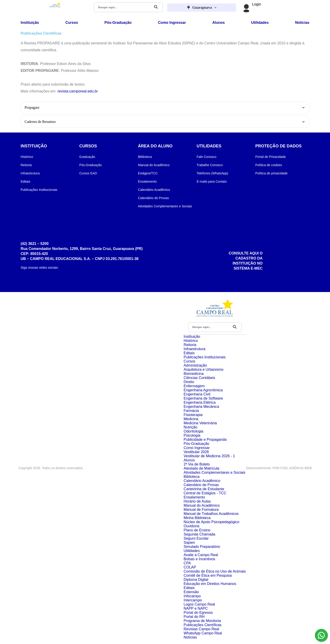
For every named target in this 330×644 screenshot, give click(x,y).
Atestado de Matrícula (201, 468)
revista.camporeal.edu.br (78, 91)
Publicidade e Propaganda (205, 440)
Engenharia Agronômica (203, 390)
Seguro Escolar (196, 538)
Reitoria (26, 165)
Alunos (218, 23)
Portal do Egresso (198, 613)
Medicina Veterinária (200, 423)
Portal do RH (194, 617)
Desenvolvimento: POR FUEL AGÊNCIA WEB (279, 468)
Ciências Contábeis (199, 378)
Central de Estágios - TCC (205, 493)
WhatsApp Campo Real (203, 633)
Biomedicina (194, 374)
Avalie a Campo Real (201, 555)
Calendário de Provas (153, 198)
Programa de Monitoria (202, 621)
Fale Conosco (206, 157)
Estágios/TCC (148, 173)
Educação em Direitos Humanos (210, 584)
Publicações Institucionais (39, 190)
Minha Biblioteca (197, 518)
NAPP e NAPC (196, 608)
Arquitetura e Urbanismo (203, 369)
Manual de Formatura (201, 510)
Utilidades (260, 23)
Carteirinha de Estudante (204, 489)
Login (257, 4)
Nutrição (190, 427)
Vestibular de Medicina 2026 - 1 (209, 456)
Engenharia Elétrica (200, 402)
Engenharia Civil (197, 394)
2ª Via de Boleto (197, 464)
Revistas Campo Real (201, 629)
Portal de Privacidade (271, 157)
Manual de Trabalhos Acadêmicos (211, 514)
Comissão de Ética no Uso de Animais (215, 571)
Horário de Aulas (197, 501)
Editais (25, 181)
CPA (187, 563)
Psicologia (192, 435)
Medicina (191, 419)
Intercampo (193, 600)
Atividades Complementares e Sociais (165, 206)
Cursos (72, 23)
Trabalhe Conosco (210, 165)
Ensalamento (147, 181)
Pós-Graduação (118, 23)
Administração (195, 365)
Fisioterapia (193, 415)
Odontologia (193, 431)
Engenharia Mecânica (201, 407)
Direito (189, 382)
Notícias (302, 23)
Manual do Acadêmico (154, 165)
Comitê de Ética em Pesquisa (208, 575)
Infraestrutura (30, 173)
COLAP (190, 567)
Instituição (30, 23)
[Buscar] (156, 7)
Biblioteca (145, 157)
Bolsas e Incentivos (199, 559)
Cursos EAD (88, 173)
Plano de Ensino (197, 530)
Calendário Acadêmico (154, 190)
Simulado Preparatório (202, 547)
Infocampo (192, 596)
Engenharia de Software (203, 398)
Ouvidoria (191, 526)
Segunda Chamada (199, 534)
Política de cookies (269, 165)
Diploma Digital (196, 580)
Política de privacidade (271, 173)
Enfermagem (194, 386)
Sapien (189, 543)
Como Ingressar (172, 23)
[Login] (246, 8)
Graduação (87, 157)
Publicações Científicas (202, 625)
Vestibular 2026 (196, 452)
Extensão (191, 592)
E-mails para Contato (212, 181)
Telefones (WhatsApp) (212, 173)
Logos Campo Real (199, 604)
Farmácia (191, 411)
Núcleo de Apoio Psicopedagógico (211, 522)
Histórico (27, 157)
